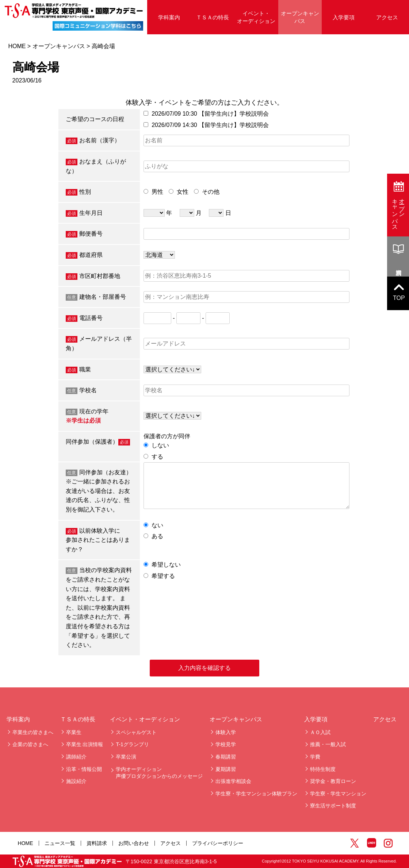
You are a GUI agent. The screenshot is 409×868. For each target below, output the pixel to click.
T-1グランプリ (132, 744)
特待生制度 (323, 769)
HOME (17, 46)
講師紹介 (76, 757)
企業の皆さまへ (30, 744)
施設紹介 (76, 781)
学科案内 (169, 17)
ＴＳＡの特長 (213, 17)
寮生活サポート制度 (333, 806)
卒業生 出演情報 (85, 744)
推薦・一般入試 (328, 744)
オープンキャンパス (300, 17)
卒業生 (74, 732)
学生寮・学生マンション (338, 794)
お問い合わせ (134, 843)
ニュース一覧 (60, 843)
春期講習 (226, 757)
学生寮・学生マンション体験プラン (256, 794)
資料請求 (97, 843)
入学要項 (344, 17)
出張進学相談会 (233, 781)
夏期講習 (226, 769)
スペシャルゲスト (136, 732)
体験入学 (226, 732)
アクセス (387, 17)
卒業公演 (126, 757)
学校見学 (226, 744)
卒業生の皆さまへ (33, 732)
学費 (315, 757)
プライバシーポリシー (218, 843)
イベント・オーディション (256, 17)
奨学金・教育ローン (333, 781)
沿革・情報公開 (84, 769)
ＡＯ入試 (320, 732)
